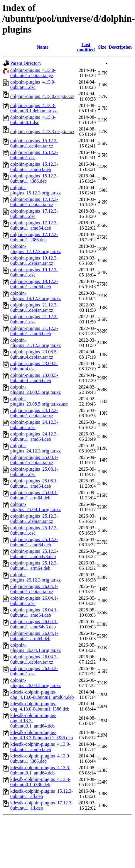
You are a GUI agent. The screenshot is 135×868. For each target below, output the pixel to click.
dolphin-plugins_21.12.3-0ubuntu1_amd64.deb (34, 331)
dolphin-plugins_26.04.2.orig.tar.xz (36, 683)
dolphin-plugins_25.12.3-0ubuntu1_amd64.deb (34, 542)
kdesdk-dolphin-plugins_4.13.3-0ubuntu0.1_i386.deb (40, 782)
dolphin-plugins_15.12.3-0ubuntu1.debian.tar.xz (34, 143)
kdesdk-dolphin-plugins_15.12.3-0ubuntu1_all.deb (42, 794)
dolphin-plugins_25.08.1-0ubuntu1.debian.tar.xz (34, 460)
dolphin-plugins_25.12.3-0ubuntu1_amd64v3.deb (34, 554)
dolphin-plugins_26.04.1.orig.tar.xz (36, 648)
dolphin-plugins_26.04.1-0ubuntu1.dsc (34, 601)
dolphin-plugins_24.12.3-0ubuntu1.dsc (34, 425)
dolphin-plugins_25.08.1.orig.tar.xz (36, 507)
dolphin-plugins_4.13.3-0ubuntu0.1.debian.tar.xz (33, 108)
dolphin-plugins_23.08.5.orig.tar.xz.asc (39, 401)
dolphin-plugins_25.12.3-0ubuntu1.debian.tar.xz (34, 519)
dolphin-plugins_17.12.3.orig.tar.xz (36, 249)
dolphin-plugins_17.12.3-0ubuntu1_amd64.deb (34, 225)
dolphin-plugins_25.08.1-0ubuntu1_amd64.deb (34, 483)
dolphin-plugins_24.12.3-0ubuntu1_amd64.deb (34, 436)
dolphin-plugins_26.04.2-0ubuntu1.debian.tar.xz (34, 659)
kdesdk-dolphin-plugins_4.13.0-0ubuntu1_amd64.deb (40, 747)
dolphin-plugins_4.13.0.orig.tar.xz (42, 96)
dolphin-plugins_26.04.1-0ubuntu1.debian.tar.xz (34, 589)
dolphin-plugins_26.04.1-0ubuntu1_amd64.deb (34, 612)
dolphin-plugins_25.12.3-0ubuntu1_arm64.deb (34, 566)
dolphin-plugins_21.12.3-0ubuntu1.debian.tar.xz (34, 307)
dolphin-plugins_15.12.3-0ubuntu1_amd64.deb (34, 167)
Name (43, 47)
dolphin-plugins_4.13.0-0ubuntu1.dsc (33, 85)
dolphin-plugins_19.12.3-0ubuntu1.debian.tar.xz (34, 261)
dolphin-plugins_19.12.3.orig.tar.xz (36, 296)
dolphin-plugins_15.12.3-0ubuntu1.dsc (34, 155)
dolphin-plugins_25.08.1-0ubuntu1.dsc (34, 472)
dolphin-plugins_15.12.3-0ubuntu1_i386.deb (34, 178)
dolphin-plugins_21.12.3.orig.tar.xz (36, 343)
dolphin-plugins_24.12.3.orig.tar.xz (36, 448)
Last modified (86, 47)
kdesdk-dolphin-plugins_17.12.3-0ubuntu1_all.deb (42, 805)
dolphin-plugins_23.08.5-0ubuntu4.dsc (34, 366)
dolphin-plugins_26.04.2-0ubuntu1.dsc (34, 671)
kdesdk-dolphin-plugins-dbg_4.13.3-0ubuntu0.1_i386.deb (42, 735)
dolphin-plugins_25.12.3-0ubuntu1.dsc (34, 530)
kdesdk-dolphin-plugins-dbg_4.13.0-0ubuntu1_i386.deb (40, 706)
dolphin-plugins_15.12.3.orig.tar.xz (36, 190)
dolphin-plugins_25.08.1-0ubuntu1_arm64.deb (34, 495)
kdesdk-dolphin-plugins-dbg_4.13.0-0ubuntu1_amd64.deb (42, 695)
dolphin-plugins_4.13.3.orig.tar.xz (42, 132)
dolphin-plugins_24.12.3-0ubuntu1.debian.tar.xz (34, 413)
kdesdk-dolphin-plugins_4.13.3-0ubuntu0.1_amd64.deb (40, 770)
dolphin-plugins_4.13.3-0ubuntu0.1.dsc (33, 120)
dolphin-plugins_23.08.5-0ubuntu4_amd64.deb (34, 378)
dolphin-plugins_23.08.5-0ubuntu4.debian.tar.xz (34, 354)
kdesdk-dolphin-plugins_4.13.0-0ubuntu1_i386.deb (40, 758)
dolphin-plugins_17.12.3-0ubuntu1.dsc (34, 214)
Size (102, 47)
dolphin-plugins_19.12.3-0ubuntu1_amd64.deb (34, 284)
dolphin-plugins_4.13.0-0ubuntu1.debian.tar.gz (33, 73)
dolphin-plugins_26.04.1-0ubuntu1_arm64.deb (34, 636)
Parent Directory (26, 63)
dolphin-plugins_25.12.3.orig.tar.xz (36, 577)
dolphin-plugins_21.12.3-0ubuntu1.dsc (34, 319)
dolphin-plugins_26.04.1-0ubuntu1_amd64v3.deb (34, 624)
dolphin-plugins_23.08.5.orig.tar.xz (36, 390)
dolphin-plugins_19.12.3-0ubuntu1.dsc (34, 272)
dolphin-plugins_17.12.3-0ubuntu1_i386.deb (34, 237)
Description (120, 47)
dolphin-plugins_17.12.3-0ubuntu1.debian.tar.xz (34, 202)
